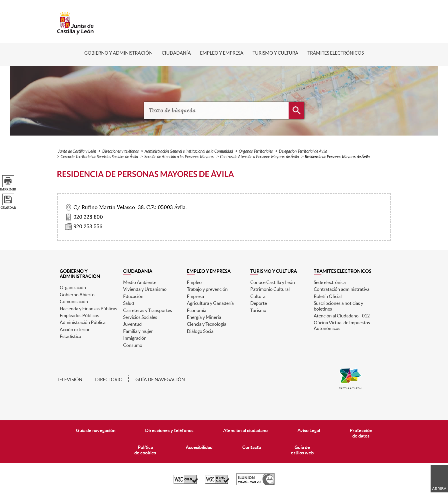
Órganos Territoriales (256, 151)
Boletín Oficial (328, 296)
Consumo (133, 345)
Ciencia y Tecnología (207, 324)
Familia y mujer (138, 331)
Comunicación (74, 301)
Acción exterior (75, 329)
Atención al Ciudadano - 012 (342, 316)
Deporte (259, 303)
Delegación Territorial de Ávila (303, 151)
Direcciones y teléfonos (120, 151)
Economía (197, 310)
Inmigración (135, 338)
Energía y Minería (204, 317)
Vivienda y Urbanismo (145, 289)
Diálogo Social (201, 331)
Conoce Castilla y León (273, 282)
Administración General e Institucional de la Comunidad (189, 151)
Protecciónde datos (361, 433)
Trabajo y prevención (207, 289)
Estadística (70, 336)
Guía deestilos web (302, 450)
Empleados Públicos (79, 315)
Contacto (252, 447)
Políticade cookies (145, 450)
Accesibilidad (199, 447)
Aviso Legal (309, 430)
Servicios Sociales (140, 317)
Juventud (132, 324)
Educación (133, 296)
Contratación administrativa (342, 289)
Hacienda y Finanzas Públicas (88, 309)
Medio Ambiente (140, 282)
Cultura (258, 296)
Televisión (70, 379)
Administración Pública (83, 322)
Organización (73, 287)
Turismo (258, 310)
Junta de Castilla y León (77, 151)
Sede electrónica (330, 282)
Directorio (109, 379)
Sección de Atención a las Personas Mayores (179, 157)
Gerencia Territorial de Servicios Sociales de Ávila (99, 157)
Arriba (439, 489)
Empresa (195, 296)
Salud (129, 303)
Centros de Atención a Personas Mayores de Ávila (259, 157)
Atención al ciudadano (245, 430)
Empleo (194, 282)
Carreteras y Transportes (148, 310)
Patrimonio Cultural (270, 289)
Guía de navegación (160, 379)
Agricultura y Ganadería (210, 303)
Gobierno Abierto (77, 295)
